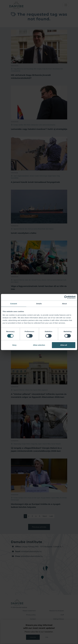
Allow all (64, 345)
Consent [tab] (14, 304)
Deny (14, 345)
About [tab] (64, 304)
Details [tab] (39, 304)
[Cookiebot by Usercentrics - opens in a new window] (66, 297)
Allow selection (39, 345)
